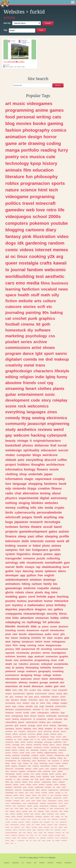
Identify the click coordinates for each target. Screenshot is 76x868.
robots (19, 592)
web (30, 210)
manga (13, 150)
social (62, 445)
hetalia (37, 798)
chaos (66, 803)
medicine (30, 588)
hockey (8, 747)
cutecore (14, 307)
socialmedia (61, 664)
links (16, 618)
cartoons (35, 230)
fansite (23, 634)
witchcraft (13, 517)
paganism (41, 811)
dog (47, 592)
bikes (38, 790)
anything (50, 517)
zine (8, 618)
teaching (63, 597)
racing (63, 747)
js (38, 737)
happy (34, 830)
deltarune (42, 445)
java (49, 722)
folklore (34, 795)
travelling (58, 671)
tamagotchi (47, 822)
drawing (36, 143)
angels (26, 739)
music (19, 103)
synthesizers (21, 806)
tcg (53, 840)
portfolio (30, 150)
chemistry (33, 700)
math (45, 295)
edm (65, 742)
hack (52, 830)
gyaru (23, 597)
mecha (44, 840)
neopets (34, 819)
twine (45, 679)
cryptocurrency (53, 790)
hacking (38, 435)
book (62, 484)
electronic (11, 682)
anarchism (12, 686)
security (52, 614)
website (26, 301)
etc (49, 307)
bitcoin (33, 716)
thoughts (38, 465)
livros (46, 725)
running (32, 645)
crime (14, 806)
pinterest (11, 671)
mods (47, 769)
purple (42, 755)
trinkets (8, 734)
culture (49, 301)
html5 (38, 517)
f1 (43, 709)
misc (8, 690)
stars (8, 645)
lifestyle (62, 371)
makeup (61, 359)
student (34, 682)
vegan (56, 825)
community (16, 424)
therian (53, 725)
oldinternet (17, 827)
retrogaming (17, 716)
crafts (46, 263)
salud (40, 731)
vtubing (63, 814)
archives (42, 785)
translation (55, 709)
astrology (12, 563)
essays (30, 567)
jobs (33, 825)
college (55, 703)
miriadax (29, 806)
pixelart (12, 342)
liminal (56, 785)
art (8, 103)
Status (50, 863)
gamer (21, 722)
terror (31, 782)
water (54, 771)
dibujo (63, 835)
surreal (51, 763)
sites (29, 766)
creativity (14, 365)
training (60, 801)
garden (49, 779)
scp (62, 817)
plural (22, 753)
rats (49, 761)
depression (42, 761)
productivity (51, 838)
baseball (49, 706)
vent (62, 686)
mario (63, 697)
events (50, 541)
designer (28, 822)
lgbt (39, 353)
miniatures (58, 833)
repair (7, 819)
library (8, 763)
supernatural (32, 722)
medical (53, 734)
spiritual (15, 830)
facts (52, 817)
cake (27, 840)
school (40, 216)
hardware (10, 729)
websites (51, 503)
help (49, 703)
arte (22, 143)
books (39, 123)
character (18, 790)
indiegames (59, 642)
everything (15, 412)
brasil (27, 686)
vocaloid (49, 289)
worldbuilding (20, 276)
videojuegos (18, 216)
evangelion (62, 806)
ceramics (26, 774)
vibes (39, 819)
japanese (21, 522)
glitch (64, 774)
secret (35, 840)
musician (44, 835)
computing (10, 703)
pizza (50, 605)
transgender (14, 558)
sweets (8, 817)
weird (59, 429)
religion (27, 377)
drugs (36, 763)
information (14, 479)
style (50, 638)
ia (48, 809)
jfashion (63, 627)
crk (12, 798)
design (35, 137)
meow (14, 638)
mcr (47, 709)
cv (61, 761)
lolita (21, 690)
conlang (63, 785)
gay (9, 435)
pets (21, 460)
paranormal (28, 649)
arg (60, 256)
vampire (28, 795)
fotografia (63, 690)
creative (44, 488)
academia (16, 755)
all (68, 541)
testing (45, 493)
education (43, 170)
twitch (39, 642)
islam (57, 814)
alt (21, 686)
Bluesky (52, 857)
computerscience (23, 709)
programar (41, 719)
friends (30, 383)
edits (39, 840)
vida (32, 779)
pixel (8, 634)
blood (33, 801)
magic (29, 479)
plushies (36, 653)
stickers (55, 697)
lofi (31, 840)
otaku (40, 771)
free (40, 575)
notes (64, 787)
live (66, 793)
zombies (28, 827)
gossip (40, 827)
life (61, 210)
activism (10, 656)
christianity (23, 653)
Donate (16, 863)
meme (39, 571)
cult (12, 827)
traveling (11, 630)
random (56, 243)
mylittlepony (54, 806)
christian (50, 755)
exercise (37, 814)
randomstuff (63, 819)
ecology (32, 725)
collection (55, 713)
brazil (28, 753)
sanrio (61, 353)
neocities (44, 793)
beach (7, 825)
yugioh (12, 840)
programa (55, 761)
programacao (26, 758)
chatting (8, 737)
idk (21, 243)
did (19, 761)
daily (32, 814)
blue (40, 690)
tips (63, 833)
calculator (46, 817)
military (66, 811)
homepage (38, 742)
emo (20, 283)
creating (51, 793)
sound (59, 737)
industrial (8, 806)
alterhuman (9, 769)
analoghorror (57, 779)
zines (52, 412)
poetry (12, 157)
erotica (39, 777)
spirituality (31, 450)
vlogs (27, 809)
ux (15, 779)
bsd (32, 739)
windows (36, 580)
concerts (18, 782)
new (31, 809)
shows (49, 348)
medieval (36, 766)
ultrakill (39, 801)
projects (12, 531)
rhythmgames (52, 801)
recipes (58, 638)
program (13, 353)
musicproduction (29, 790)
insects (23, 725)
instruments (22, 835)
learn (23, 745)
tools (15, 690)
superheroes (39, 787)
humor (48, 601)
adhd (51, 809)
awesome (26, 679)
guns (25, 787)
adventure (27, 618)
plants (59, 389)
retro (52, 210)
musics (18, 811)
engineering (58, 424)
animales (65, 739)
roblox (12, 183)
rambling (23, 819)
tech (53, 190)
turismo (15, 753)
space (11, 295)
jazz (11, 697)
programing (42, 197)
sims (35, 811)
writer (53, 777)
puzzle (41, 558)
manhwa (19, 697)
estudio (29, 785)
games (57, 110)
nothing (11, 503)
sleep (22, 536)
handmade (58, 795)
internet (43, 250)
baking (57, 313)
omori (37, 679)
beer (12, 843)
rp (39, 627)
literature (15, 177)
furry (63, 150)
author (23, 742)
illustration (44, 236)
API (35, 863)
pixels (39, 592)
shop (23, 474)
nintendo (19, 488)
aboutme (14, 383)
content (65, 798)
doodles (12, 811)
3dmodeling (56, 679)
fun (29, 177)
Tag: (6, 30)
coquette (43, 588)
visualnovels (35, 563)
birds (9, 512)
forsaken (48, 787)
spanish (10, 653)
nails (18, 779)
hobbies (24, 465)
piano (45, 627)
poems (48, 554)
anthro (35, 833)
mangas (26, 763)
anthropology (10, 774)
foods (9, 660)
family (48, 584)
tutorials (19, 774)
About (7, 863)
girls (65, 694)
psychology (36, 336)
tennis (8, 758)
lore (8, 484)
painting (33, 313)
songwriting (35, 822)
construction (61, 706)
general (66, 761)
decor (23, 801)
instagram (49, 798)
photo (46, 546)
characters (43, 371)
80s (26, 690)
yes (15, 731)
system (10, 554)
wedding (53, 758)
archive (40, 342)
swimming (48, 731)
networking (43, 763)
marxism (13, 814)
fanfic (20, 567)
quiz (12, 809)
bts (7, 697)
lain (28, 550)
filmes (64, 700)
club (27, 835)
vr (30, 546)
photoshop (14, 835)
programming (20, 110)
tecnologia (52, 522)
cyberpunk (57, 435)
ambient (65, 763)
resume (22, 546)
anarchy (58, 774)
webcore (21, 435)
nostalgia (29, 263)
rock (22, 406)
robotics (24, 664)
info (33, 508)
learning (13, 289)
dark (8, 642)
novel (54, 690)
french (32, 793)
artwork (30, 742)
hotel (19, 838)
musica (37, 157)
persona (9, 725)
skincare (56, 731)
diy (30, 330)
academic (54, 769)
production (26, 660)
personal (26, 117)
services (36, 709)
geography (45, 671)
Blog (29, 863)
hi (35, 739)
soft (7, 777)
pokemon (39, 223)
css (52, 336)
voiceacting (9, 793)
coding (54, 143)
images (64, 703)
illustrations (9, 790)
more (57, 822)
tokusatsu (8, 838)
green (60, 734)
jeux (56, 827)
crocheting (25, 779)
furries (25, 527)
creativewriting (44, 806)
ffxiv (15, 645)
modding (11, 597)
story (46, 400)
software (43, 330)
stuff (35, 295)
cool (42, 383)
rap (38, 567)
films (45, 283)
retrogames (22, 766)
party (7, 814)
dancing (28, 571)
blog (10, 123)
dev (62, 682)
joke (66, 817)
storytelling (34, 460)
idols (61, 811)
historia (41, 716)
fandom (35, 270)
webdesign (14, 450)
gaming (55, 123)
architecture (55, 465)
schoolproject (32, 771)
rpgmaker (46, 777)
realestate (45, 697)
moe (36, 835)
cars (10, 283)
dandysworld (57, 798)
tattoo (7, 782)
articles (22, 795)
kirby (14, 747)
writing (44, 117)
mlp (8, 488)
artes (64, 737)
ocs (24, 157)
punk (33, 318)
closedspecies (11, 761)
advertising (42, 809)
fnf (44, 622)
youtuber (25, 811)
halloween (62, 750)
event (8, 719)
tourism (46, 747)
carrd (32, 597)
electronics (57, 418)
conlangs (51, 835)
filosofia (58, 840)
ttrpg (26, 418)
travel (7, 67)
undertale (36, 474)
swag (22, 645)
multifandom (32, 838)
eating (60, 758)
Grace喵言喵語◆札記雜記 (14, 62)
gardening (36, 243)
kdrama (29, 745)
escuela (59, 719)
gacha (41, 769)
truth (20, 777)
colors (61, 753)
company (49, 785)
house (7, 803)
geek (31, 811)
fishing (45, 745)
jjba (12, 782)
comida (30, 359)
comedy (13, 418)
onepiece (61, 782)
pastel (50, 719)
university (14, 771)
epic (66, 719)
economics (17, 737)
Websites (14, 12)
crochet (19, 318)
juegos (27, 517)
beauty (11, 441)
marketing (15, 336)
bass (49, 819)
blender (11, 626)
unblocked (54, 700)
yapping (14, 766)
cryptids (60, 771)
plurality (29, 706)
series (26, 342)
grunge (44, 682)
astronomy (59, 498)
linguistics (24, 554)
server (35, 785)
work (61, 541)
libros (63, 614)
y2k (51, 256)
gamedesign (14, 588)
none (54, 660)
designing (26, 675)
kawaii (60, 263)
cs (48, 795)
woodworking (64, 838)
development (17, 400)
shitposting (26, 761)
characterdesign (34, 614)
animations (13, 584)
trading (42, 722)
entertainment (30, 394)
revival (28, 801)
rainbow (38, 825)
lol (44, 638)
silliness (61, 827)
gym (67, 563)
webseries (47, 771)
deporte (30, 694)
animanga (48, 742)
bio (55, 584)
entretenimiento (15, 825)
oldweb (11, 460)
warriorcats (63, 716)
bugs (9, 522)
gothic (10, 571)
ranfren (7, 843)
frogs (19, 763)
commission (54, 811)
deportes (11, 609)
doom (8, 706)
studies (41, 833)
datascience (41, 830)
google (36, 806)
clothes (44, 389)
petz (68, 755)
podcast (39, 656)
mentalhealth (54, 563)
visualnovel (55, 747)
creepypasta (14, 614)
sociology (16, 745)
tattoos (15, 734)
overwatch (34, 827)
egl (65, 758)
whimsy (23, 682)
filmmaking (32, 668)
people (46, 734)
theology (45, 774)
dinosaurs (38, 686)
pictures (35, 664)
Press (42, 863)
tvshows (12, 527)
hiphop (16, 642)
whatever (10, 713)
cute (51, 157)
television (13, 541)
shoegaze (16, 801)
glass (11, 67)
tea (47, 700)
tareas (64, 830)
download (24, 838)
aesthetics (27, 429)
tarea (67, 833)
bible (55, 750)
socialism (9, 731)
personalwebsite (49, 512)
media (33, 283)
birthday (60, 605)
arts (38, 301)
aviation (61, 766)
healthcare (58, 742)
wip (61, 517)
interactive (61, 601)
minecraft (46, 203)
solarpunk (50, 825)
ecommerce (12, 675)
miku (67, 729)
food (10, 117)
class (27, 793)
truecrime (32, 734)
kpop (36, 163)
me (41, 359)
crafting (23, 508)
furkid (19, 67)
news (63, 289)
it (31, 441)
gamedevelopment (33, 531)
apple (32, 798)
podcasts (23, 734)
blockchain (60, 777)
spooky (28, 825)
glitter (66, 827)
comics (59, 130)
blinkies (37, 503)
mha (11, 819)
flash (27, 716)
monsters (22, 731)
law (7, 638)
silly (55, 295)
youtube (59, 223)
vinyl (7, 811)
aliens (62, 571)
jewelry (20, 668)
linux (22, 256)
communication (19, 798)
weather (49, 729)
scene (11, 406)
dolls (25, 541)
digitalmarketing (51, 753)
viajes (36, 809)
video (63, 236)
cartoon (37, 584)
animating (14, 822)
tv (7, 270)
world (44, 739)
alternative (31, 493)
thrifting (40, 753)
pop (36, 706)
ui (15, 843)
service (8, 753)
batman (25, 782)
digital (44, 498)
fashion (13, 130)
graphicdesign (19, 371)
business (60, 283)
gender (49, 840)
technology (17, 163)
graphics (47, 318)
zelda (47, 811)
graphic (64, 656)
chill (50, 750)
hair (31, 763)
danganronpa (54, 645)
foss (32, 774)
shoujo (29, 819)
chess (29, 592)
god (56, 686)
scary (34, 761)
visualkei (8, 822)
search (52, 745)
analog (8, 755)
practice (37, 782)
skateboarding (51, 567)
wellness (28, 769)
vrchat (16, 809)
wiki (22, 563)
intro (54, 592)
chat (18, 493)
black (41, 822)
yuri (8, 605)
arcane (57, 838)
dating (43, 814)
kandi (20, 739)
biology (30, 469)
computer (24, 455)
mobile (35, 769)
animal (44, 795)
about (56, 493)
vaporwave (43, 479)
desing (13, 817)
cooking (37, 256)
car (15, 664)
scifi (41, 307)
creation (58, 763)
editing (12, 377)
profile (64, 536)
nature (12, 190)
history (50, 163)
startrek (16, 795)
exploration (43, 838)
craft (61, 660)
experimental (28, 498)
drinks (32, 835)
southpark (57, 722)
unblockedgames (16, 803)
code (35, 400)
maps (53, 737)
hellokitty (46, 668)
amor (56, 634)
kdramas (8, 785)
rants (7, 771)
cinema (28, 324)
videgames (51, 833)
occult (48, 527)
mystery (17, 605)
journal (18, 270)
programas (45, 737)
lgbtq (50, 377)
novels (21, 630)
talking (32, 777)
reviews (45, 429)
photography (36, 130)
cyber (33, 713)
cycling (38, 774)
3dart (37, 779)
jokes (20, 833)
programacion (35, 183)
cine (16, 660)
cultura (59, 745)
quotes (52, 774)
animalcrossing (59, 809)
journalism (35, 601)
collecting (53, 558)
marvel (10, 567)
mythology (34, 622)
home (47, 642)
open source (33, 857)
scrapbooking (46, 782)
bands (8, 750)
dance (28, 353)
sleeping (51, 536)
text (28, 750)
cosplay (59, 479)
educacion (49, 450)
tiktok (41, 729)
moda (49, 508)
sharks (9, 694)
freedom (51, 739)
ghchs (10, 592)
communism (61, 649)
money (11, 508)
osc (50, 609)
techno (19, 729)
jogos (52, 597)
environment (41, 694)
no (24, 622)
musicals (23, 626)
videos (27, 250)
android (54, 682)
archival (8, 835)
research (36, 522)
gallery (59, 609)
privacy (10, 649)
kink (52, 827)
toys (18, 571)
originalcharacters (47, 441)
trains (43, 703)
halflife (47, 830)
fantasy (13, 236)
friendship (15, 758)
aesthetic (55, 276)
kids (16, 793)
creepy (21, 706)
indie (40, 377)
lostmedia (43, 803)
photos (28, 445)
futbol (37, 546)
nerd (35, 729)
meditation (9, 801)
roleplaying (13, 622)
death (9, 664)
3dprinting (62, 725)
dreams (37, 554)
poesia (66, 801)
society (65, 779)
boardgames (59, 653)
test (40, 276)
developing (8, 830)
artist (37, 348)
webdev (47, 690)
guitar (11, 394)
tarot (66, 567)
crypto (59, 508)
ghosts (42, 779)
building (26, 777)
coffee (62, 460)
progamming (42, 660)
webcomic (55, 270)
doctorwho (64, 840)
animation (16, 137)
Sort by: (7, 23)
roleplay (60, 400)
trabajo (14, 838)
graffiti (8, 766)
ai (7, 256)
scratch (33, 690)
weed (39, 725)
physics (11, 498)
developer (12, 575)
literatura (10, 709)
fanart (31, 389)
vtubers (26, 703)
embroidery (50, 814)
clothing (12, 474)
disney (44, 801)
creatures (16, 819)
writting (35, 758)
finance (11, 536)
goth (46, 324)
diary (51, 230)
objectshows (36, 634)
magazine (22, 771)
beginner (30, 833)
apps (57, 554)
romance (29, 558)
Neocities (23, 857)
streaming (15, 389)
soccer (63, 450)
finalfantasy (55, 819)
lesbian (57, 675)
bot (54, 787)
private (7, 840)
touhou (22, 601)
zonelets (36, 638)
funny (62, 377)
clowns (52, 694)
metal (29, 365)
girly (16, 725)
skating (15, 719)
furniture (54, 766)
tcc (15, 739)
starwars (15, 700)
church (61, 803)
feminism (58, 668)
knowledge (26, 755)
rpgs (30, 656)
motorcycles (22, 830)
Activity (9, 18)
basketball (13, 445)
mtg (39, 795)
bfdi (18, 649)
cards (58, 787)
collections (47, 827)
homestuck (16, 330)
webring (29, 830)
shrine (46, 653)
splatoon (51, 571)
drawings (49, 580)
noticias (38, 793)
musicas (26, 814)
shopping (35, 484)
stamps (55, 588)
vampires (12, 550)
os (63, 793)
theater (24, 700)
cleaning (21, 747)
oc (13, 256)
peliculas (54, 622)
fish (22, 550)
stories (29, 307)
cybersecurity (25, 512)
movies (24, 123)
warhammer (58, 830)
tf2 (38, 649)
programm (21, 822)
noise (41, 645)
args (14, 706)
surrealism (32, 737)
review (22, 785)
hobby (55, 618)
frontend (19, 817)
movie (54, 469)
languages (36, 412)
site (40, 508)
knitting (11, 546)
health (24, 295)
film (27, 170)
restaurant (9, 742)
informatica (14, 469)
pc (37, 703)
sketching (37, 745)
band (58, 527)
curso (33, 753)
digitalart (14, 359)
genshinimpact (64, 769)
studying (24, 638)
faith (45, 833)
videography (43, 713)
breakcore (28, 642)
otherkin (66, 745)
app (23, 575)
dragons (40, 609)
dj (34, 719)
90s (46, 313)
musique (23, 825)
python (31, 575)
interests (37, 541)
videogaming (59, 755)
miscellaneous (63, 825)
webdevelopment (17, 580)
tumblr (26, 713)
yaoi (31, 536)
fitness (57, 488)
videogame (17, 197)
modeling (9, 739)
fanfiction (31, 289)
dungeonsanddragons (11, 833)
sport (49, 353)
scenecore (52, 656)
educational (12, 679)
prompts (44, 825)
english (49, 575)
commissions (18, 348)
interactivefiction (29, 817)
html (43, 190)
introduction (57, 630)
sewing (39, 418)
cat (15, 67)
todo (53, 822)
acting (59, 694)
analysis (29, 747)
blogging (15, 230)
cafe (7, 700)
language (20, 484)
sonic (50, 394)
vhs (39, 739)
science (28, 190)
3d (38, 324)
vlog (33, 703)
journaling (15, 313)
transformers (19, 694)
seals (42, 798)
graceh (6, 65)
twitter (22, 809)
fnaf (53, 445)
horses (19, 713)
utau (8, 668)
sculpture (35, 755)
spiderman (9, 795)
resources (42, 618)
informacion (18, 787)
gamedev (15, 210)
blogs (37, 455)
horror (50, 137)
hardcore (44, 750)
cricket (8, 745)
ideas (17, 742)
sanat (27, 798)
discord (50, 460)
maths (49, 686)
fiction (11, 301)
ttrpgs (32, 488)
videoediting (11, 722)
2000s (55, 216)
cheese (44, 819)
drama (64, 731)
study (11, 429)
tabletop (27, 729)
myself (45, 630)
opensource (32, 731)
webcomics (38, 406)
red (37, 838)
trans (40, 365)
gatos (53, 531)
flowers (42, 469)
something (38, 817)
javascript (37, 424)
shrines (31, 787)
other (39, 536)
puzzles (11, 601)
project (11, 465)
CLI (23, 863)
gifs (63, 634)
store (41, 700)
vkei (15, 634)
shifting (7, 827)
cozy (19, 703)
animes (56, 546)
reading (49, 150)
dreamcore (33, 630)
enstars (22, 750)
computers (17, 223)
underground (63, 822)
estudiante (35, 750)
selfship (21, 793)
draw (8, 716)
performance (64, 790)
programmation (52, 803)
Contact (68, 863)
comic (12, 250)
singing (24, 503)
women (14, 763)
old (26, 697)
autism (64, 531)
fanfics (7, 798)
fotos (24, 833)
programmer (26, 719)
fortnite (41, 597)
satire (7, 809)
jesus (37, 697)
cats (57, 117)
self (40, 835)
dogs (11, 243)
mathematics (36, 605)
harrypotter (13, 777)
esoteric (16, 785)
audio (48, 634)
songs (21, 671)
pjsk (67, 638)
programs (9, 787)
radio (9, 493)
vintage (23, 441)
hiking (26, 584)
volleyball (47, 664)
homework (44, 758)
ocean (54, 627)
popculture (26, 609)
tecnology (57, 835)
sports (58, 183)
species (44, 790)
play (52, 795)
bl (13, 668)
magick (57, 817)
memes (61, 250)
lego (63, 713)
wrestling (46, 649)
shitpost (65, 795)
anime (42, 110)
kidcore (15, 750)
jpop (31, 697)
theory (55, 782)
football (12, 324)
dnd (49, 359)
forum (60, 729)
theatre (36, 527)
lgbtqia (39, 734)
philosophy (46, 177)
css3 (67, 809)
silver (23, 67)
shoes (58, 739)
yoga (42, 706)
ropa (25, 737)
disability (19, 814)
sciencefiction (45, 766)
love (41, 210)
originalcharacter (33, 803)
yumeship (9, 779)
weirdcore (50, 455)
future (25, 803)
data (33, 626)
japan (48, 474)
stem (23, 827)
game (11, 143)
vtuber (10, 455)
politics (13, 203)
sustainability (19, 769)
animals (14, 170)
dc (55, 729)
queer (11, 263)
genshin (55, 550)
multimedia (51, 716)
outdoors (31, 671)
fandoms (51, 484)
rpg (50, 383)
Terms (59, 863)
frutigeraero (40, 550)
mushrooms (21, 840)
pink (27, 236)
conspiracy (38, 747)
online (64, 618)
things (37, 675)
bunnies (21, 656)
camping (58, 793)
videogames (40, 103)
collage (47, 675)
